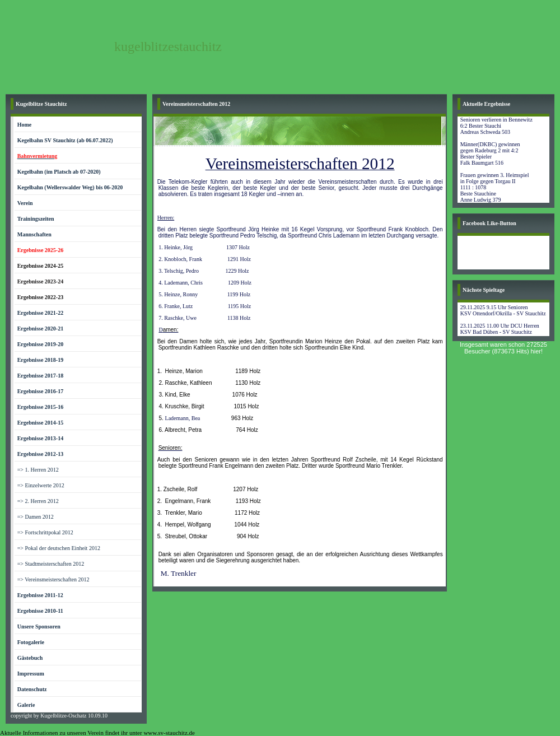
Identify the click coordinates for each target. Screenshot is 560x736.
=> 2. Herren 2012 (38, 501)
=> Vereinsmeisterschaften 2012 (53, 579)
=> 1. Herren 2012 (38, 470)
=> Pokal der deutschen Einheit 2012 (59, 548)
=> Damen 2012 (36, 517)
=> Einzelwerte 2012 (41, 485)
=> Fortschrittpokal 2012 (45, 532)
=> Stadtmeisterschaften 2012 (51, 564)
